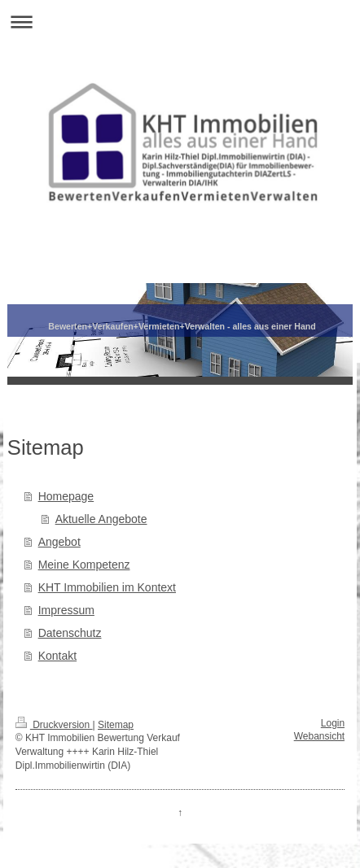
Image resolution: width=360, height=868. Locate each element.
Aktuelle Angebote (101, 519)
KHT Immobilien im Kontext (107, 587)
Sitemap (116, 725)
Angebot (59, 542)
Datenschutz (70, 633)
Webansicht (319, 736)
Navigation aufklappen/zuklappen (180, 22)
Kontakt (57, 656)
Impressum (66, 610)
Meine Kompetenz (84, 565)
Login (333, 723)
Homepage (66, 496)
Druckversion (54, 725)
